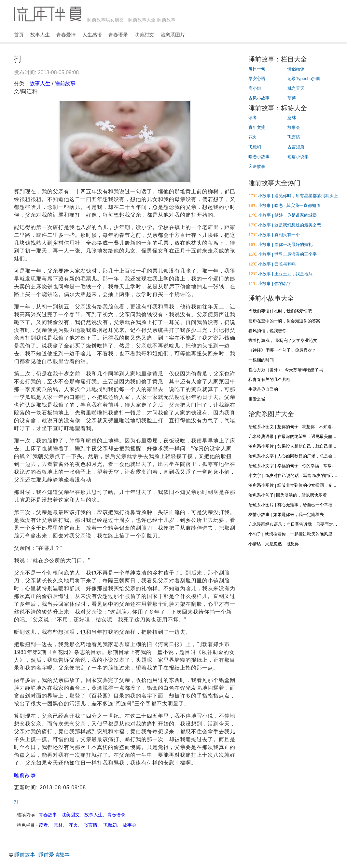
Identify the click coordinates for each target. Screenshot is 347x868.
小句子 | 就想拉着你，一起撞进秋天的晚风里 (290, 534)
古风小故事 (259, 98)
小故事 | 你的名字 (275, 284)
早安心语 (257, 79)
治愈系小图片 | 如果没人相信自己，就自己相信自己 (297, 446)
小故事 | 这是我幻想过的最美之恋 (290, 225)
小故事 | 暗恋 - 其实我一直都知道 (289, 205)
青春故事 (48, 815)
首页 (19, 35)
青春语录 (118, 35)
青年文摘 (257, 127)
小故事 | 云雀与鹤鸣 (277, 264)
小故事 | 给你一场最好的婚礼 (285, 244)
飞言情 (90, 825)
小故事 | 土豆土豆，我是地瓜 (285, 274)
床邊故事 (257, 166)
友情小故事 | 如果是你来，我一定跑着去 (286, 515)
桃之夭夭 (296, 88)
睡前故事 (65, 83)
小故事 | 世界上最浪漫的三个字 (287, 254)
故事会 (130, 825)
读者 (43, 825)
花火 (73, 825)
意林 (58, 825)
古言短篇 (296, 147)
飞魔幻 (110, 825)
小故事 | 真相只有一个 (279, 235)
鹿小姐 (255, 88)
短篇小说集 (298, 157)
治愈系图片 (173, 35)
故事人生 (40, 35)
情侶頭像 (296, 69)
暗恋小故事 (259, 157)
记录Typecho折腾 (304, 79)
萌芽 (292, 98)
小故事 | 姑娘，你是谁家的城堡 (287, 215)
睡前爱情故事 (54, 855)
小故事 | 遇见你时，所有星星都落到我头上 (298, 196)
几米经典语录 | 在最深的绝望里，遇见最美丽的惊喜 (297, 436)
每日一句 (257, 69)
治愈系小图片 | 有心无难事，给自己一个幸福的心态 (297, 505)
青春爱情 (66, 35)
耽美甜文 (144, 35)
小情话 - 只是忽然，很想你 (274, 544)
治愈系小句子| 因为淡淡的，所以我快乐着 (288, 495)
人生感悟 (92, 35)
